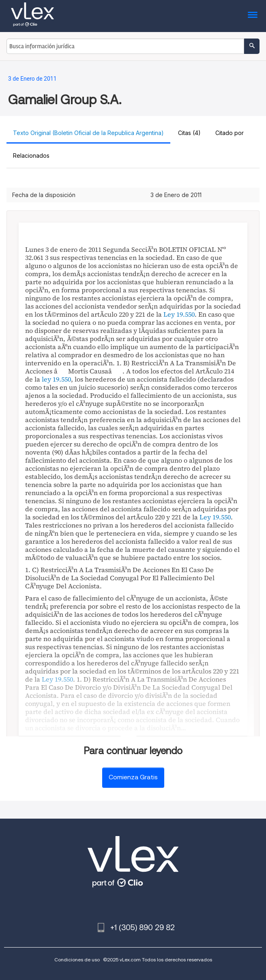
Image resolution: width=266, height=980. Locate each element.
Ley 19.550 (179, 314)
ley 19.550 (56, 379)
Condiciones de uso (77, 960)
